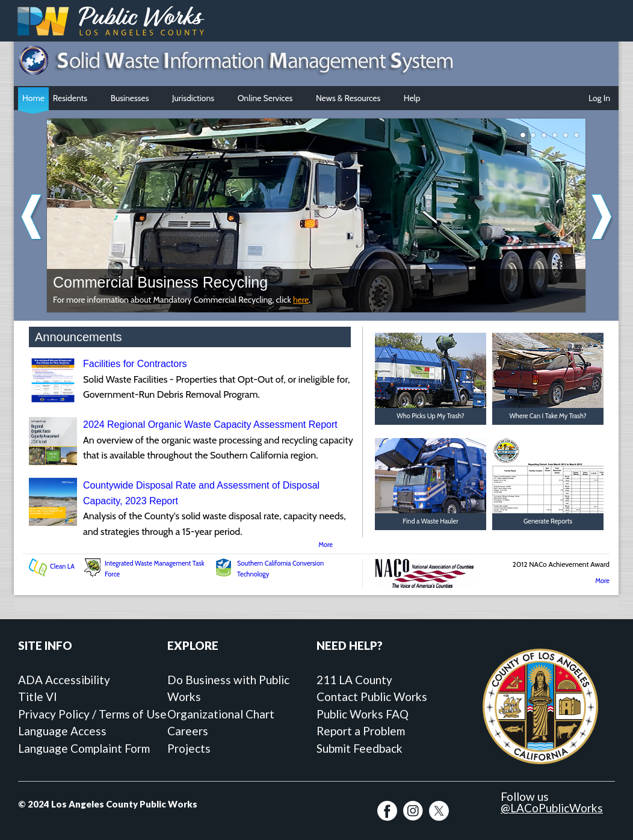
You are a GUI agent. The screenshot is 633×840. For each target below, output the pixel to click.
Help (415, 99)
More (326, 545)
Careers (188, 731)
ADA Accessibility (64, 680)
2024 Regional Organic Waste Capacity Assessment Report (210, 425)
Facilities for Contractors (135, 364)
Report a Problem (361, 731)
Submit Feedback (360, 748)
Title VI (38, 696)
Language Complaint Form (84, 748)
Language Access (62, 731)
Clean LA (62, 566)
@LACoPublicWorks (552, 808)
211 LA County (354, 680)
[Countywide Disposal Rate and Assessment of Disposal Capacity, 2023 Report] (53, 523)
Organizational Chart (221, 714)
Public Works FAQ (363, 714)
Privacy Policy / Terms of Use (92, 714)
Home (33, 98)
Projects (189, 748)
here (301, 300)
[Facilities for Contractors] (53, 401)
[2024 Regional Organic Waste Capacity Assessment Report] (53, 462)
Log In (599, 98)
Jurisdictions (196, 99)
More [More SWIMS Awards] (602, 581)
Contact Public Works (372, 696)
